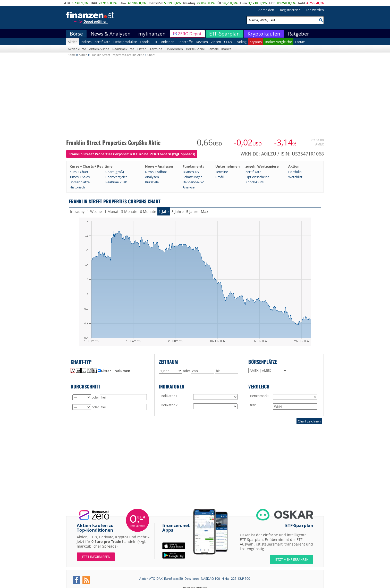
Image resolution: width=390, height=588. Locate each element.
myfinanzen (152, 34)
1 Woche (94, 211)
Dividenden (174, 49)
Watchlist (295, 177)
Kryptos (256, 42)
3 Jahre (178, 211)
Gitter (104, 371)
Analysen (152, 177)
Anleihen (168, 42)
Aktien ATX (147, 579)
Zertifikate (102, 42)
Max (205, 211)
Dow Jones (192, 579)
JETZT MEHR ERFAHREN (292, 560)
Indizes (86, 42)
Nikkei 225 (229, 579)
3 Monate (129, 211)
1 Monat (111, 211)
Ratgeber (299, 34)
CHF (272, 3)
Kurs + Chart (79, 172)
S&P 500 (244, 579)
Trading (241, 42)
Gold (301, 3)
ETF (155, 42)
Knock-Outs (255, 182)
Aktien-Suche (99, 49)
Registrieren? (290, 10)
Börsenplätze (80, 182)
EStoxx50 (156, 3)
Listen (142, 49)
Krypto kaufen (264, 34)
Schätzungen (193, 177)
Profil (219, 177)
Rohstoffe (185, 42)
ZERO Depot (190, 34)
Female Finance (219, 49)
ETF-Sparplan (224, 34)
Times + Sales (80, 177)
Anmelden (266, 10)
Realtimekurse (123, 49)
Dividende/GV (193, 182)
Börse (76, 34)
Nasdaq (189, 3)
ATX (67, 3)
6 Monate (148, 211)
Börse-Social (195, 49)
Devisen (202, 42)
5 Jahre (192, 211)
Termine (156, 49)
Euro (243, 3)
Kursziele (152, 182)
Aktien (73, 42)
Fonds (145, 42)
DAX (94, 3)
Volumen (121, 371)
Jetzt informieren (96, 557)
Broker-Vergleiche (278, 42)
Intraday (77, 211)
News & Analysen (111, 34)
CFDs (228, 42)
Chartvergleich (116, 177)
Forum (300, 42)
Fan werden (315, 10)
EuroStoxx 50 (173, 579)
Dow (123, 3)
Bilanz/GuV (191, 172)
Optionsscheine (257, 177)
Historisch (77, 187)
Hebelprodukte (125, 42)
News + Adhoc (156, 172)
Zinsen (216, 42)
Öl (219, 3)
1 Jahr (164, 211)
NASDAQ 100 (210, 579)
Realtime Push (116, 182)
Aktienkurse (77, 49)
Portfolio (295, 172)
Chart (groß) (115, 172)
